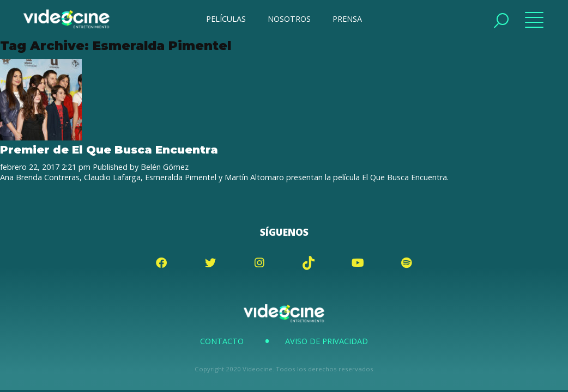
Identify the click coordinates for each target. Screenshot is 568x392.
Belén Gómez (165, 167)
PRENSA (347, 19)
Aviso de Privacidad (327, 341)
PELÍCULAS (226, 19)
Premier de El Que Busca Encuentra (109, 149)
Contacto (222, 341)
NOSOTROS (289, 19)
